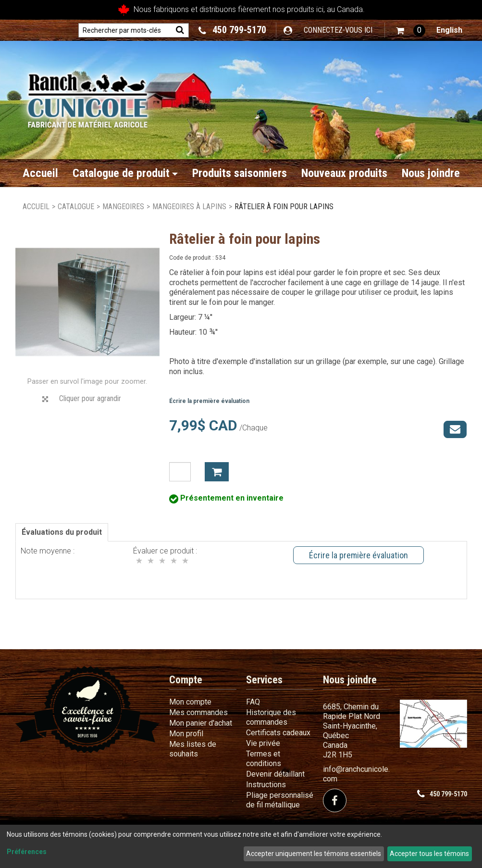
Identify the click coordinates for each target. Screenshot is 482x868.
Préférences (27, 852)
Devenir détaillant (275, 774)
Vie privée (263, 743)
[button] (411, 31)
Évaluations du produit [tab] (62, 532)
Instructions (266, 785)
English (449, 30)
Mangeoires (123, 207)
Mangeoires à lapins (189, 207)
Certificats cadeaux (278, 733)
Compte (186, 680)
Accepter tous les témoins (429, 854)
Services (264, 680)
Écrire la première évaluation (209, 401)
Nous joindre (431, 173)
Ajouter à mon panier (217, 472)
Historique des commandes (271, 717)
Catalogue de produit (125, 173)
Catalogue (76, 207)
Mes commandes (198, 712)
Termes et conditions (264, 759)
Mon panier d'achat (201, 723)
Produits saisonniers (240, 173)
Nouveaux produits (344, 173)
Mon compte (190, 702)
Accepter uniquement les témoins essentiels (314, 854)
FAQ (253, 702)
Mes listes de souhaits (193, 749)
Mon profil (186, 734)
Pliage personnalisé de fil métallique (280, 800)
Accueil (40, 173)
